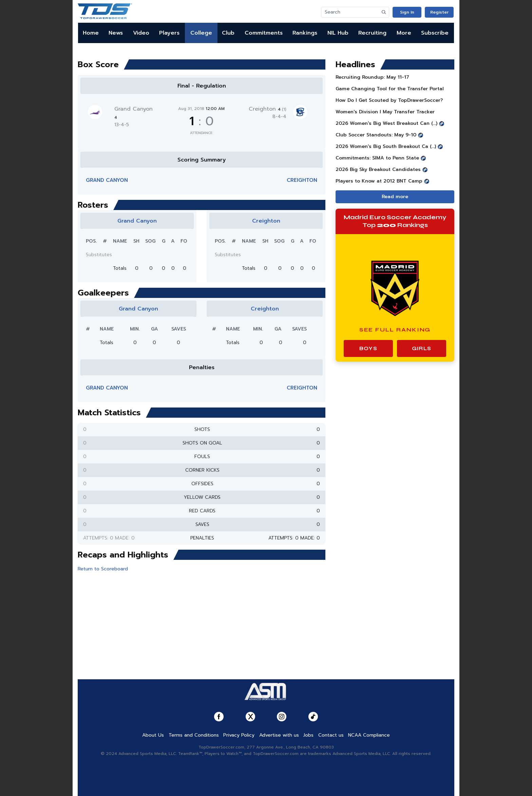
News (116, 33)
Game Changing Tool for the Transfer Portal (390, 89)
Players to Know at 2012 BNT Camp (379, 181)
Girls (422, 348)
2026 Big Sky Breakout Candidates (378, 169)
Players (169, 33)
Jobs (308, 735)
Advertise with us (279, 735)
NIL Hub (338, 33)
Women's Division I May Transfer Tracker (385, 112)
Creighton (268, 109)
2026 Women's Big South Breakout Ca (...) (386, 146)
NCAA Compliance (369, 735)
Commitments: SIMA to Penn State (377, 158)
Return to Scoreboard (103, 569)
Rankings (305, 33)
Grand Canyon (107, 180)
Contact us (331, 735)
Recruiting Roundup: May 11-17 (372, 77)
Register (439, 12)
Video (141, 33)
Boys (368, 348)
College (201, 33)
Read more (395, 197)
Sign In (407, 12)
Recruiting (372, 33)
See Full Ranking (395, 330)
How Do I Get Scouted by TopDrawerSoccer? (389, 100)
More (404, 33)
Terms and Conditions (194, 735)
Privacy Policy (239, 735)
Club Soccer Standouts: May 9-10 (376, 135)
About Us (153, 735)
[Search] (350, 12)
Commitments (264, 33)
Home (91, 33)
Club (228, 33)
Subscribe (435, 33)
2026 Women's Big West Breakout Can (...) (386, 123)
